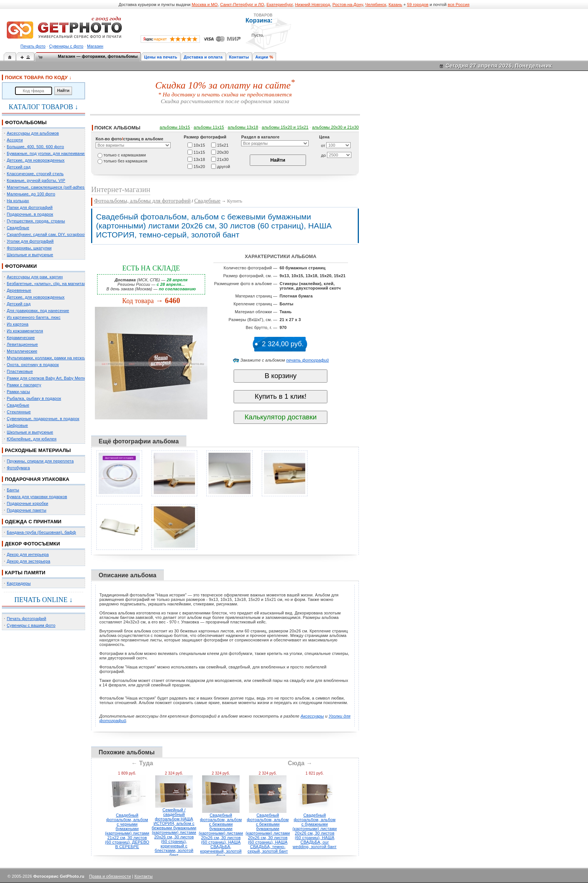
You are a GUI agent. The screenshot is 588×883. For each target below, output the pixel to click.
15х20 (199, 166)
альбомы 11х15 (209, 127)
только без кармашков (125, 161)
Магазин (95, 46)
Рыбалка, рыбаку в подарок (34, 398)
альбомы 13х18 (243, 127)
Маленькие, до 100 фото (31, 194)
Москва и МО (205, 5)
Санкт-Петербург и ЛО (242, 5)
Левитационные (22, 344)
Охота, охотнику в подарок (33, 365)
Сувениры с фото (66, 46)
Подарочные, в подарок (30, 214)
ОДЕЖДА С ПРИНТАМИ (33, 522)
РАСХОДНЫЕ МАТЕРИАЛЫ (38, 450)
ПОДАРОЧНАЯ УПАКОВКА (37, 479)
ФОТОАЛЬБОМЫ (26, 122)
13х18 (199, 159)
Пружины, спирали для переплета (40, 461)
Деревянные (19, 290)
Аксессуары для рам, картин (35, 277)
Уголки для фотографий (30, 241)
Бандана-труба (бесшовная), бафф (41, 532)
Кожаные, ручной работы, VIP (36, 180)
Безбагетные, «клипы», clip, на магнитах (46, 284)
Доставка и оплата (203, 57)
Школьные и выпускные (30, 255)
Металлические (22, 351)
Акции (262, 57)
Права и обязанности (110, 876)
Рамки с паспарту (24, 385)
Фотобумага (18, 468)
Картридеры (19, 583)
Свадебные (18, 228)
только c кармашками (125, 155)
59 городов (418, 5)
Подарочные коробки (27, 503)
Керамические (21, 338)
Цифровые (17, 425)
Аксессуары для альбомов (33, 133)
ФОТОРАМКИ (21, 266)
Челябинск (376, 5)
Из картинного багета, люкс (34, 317)
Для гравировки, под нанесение (38, 311)
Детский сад (19, 167)
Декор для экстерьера (28, 561)
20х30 (223, 152)
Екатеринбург (280, 5)
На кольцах (18, 201)
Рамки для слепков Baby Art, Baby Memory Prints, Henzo (62, 378)
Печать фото (33, 46)
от (323, 146)
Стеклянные (19, 412)
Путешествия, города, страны (36, 221)
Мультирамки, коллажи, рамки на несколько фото (55, 358)
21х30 (223, 159)
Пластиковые (20, 371)
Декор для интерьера (28, 554)
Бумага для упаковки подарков (37, 497)
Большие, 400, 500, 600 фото (35, 147)
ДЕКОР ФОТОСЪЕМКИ (32, 544)
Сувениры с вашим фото (31, 625)
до (323, 155)
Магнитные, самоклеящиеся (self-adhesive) (49, 187)
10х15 (199, 145)
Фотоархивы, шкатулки (29, 248)
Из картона (18, 324)
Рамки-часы (18, 392)
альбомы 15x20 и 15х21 (285, 127)
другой (224, 166)
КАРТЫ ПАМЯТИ (25, 573)
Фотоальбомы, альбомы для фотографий (142, 201)
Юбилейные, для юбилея (32, 439)
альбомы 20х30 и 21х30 (335, 127)
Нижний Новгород (313, 5)
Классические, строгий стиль (35, 174)
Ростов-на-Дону (348, 5)
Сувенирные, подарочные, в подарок (43, 419)
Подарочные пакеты (26, 510)
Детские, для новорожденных (36, 160)
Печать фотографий (26, 619)
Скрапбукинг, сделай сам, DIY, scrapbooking (49, 234)
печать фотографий (307, 360)
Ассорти (15, 140)
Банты (13, 490)
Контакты (239, 57)
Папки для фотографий (30, 207)
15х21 (223, 145)
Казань (395, 5)
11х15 (199, 152)
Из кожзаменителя (25, 331)
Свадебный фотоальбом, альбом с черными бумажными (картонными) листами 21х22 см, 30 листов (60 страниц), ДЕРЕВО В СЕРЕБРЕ (127, 831)
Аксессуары (312, 716)
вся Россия (459, 5)
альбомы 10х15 (175, 127)
